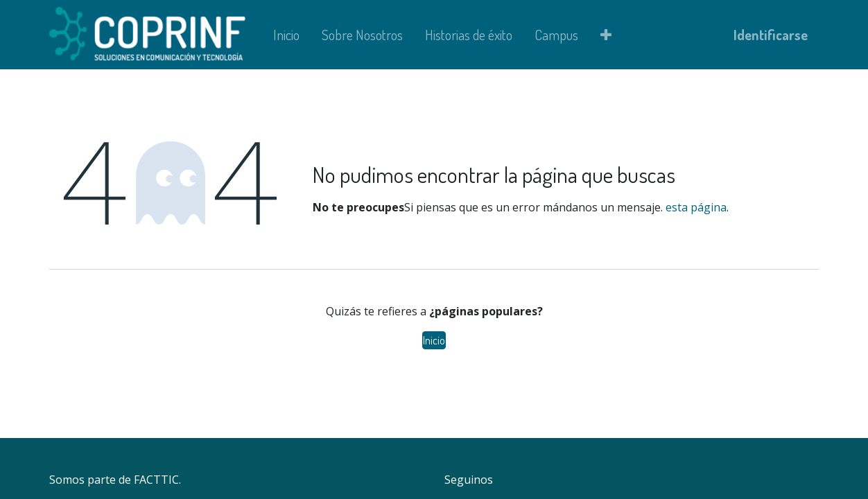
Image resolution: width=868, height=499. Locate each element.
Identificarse (771, 35)
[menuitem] (286, 35)
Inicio (434, 340)
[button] (606, 35)
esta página (696, 207)
